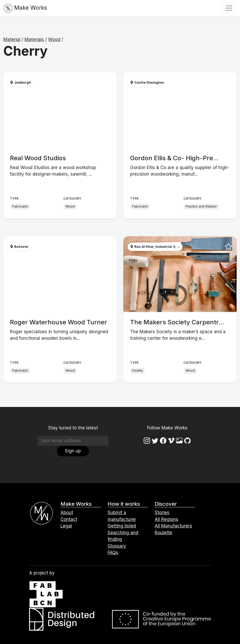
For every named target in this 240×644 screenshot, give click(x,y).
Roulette (163, 533)
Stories (162, 513)
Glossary (117, 546)
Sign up (73, 451)
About (67, 513)
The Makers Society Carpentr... (177, 322)
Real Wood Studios (38, 158)
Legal (66, 526)
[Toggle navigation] (229, 8)
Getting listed (122, 526)
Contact (69, 519)
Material (12, 39)
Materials (34, 39)
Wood (54, 39)
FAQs (113, 553)
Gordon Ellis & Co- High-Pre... (174, 158)
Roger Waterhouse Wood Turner (58, 322)
